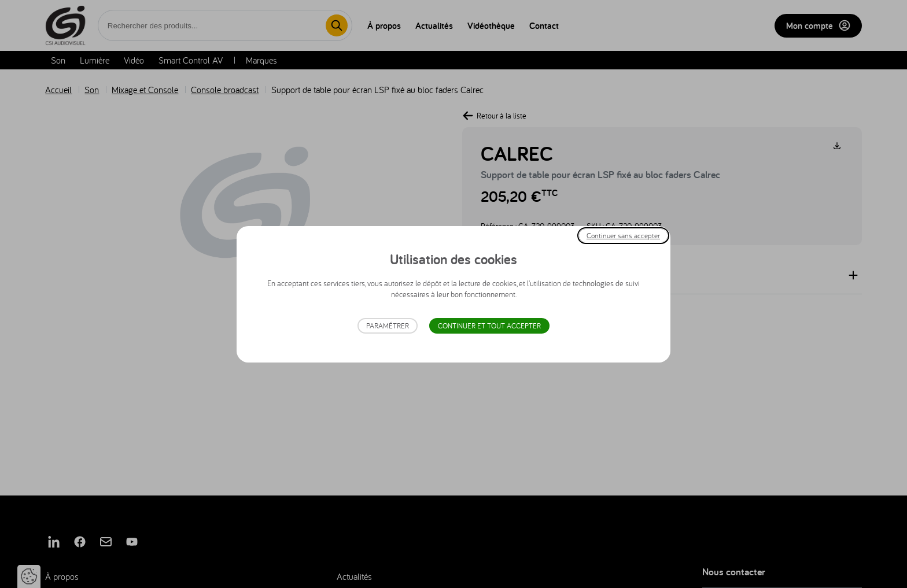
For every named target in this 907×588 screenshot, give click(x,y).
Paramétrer (388, 326)
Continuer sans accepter (623, 235)
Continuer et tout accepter (489, 326)
